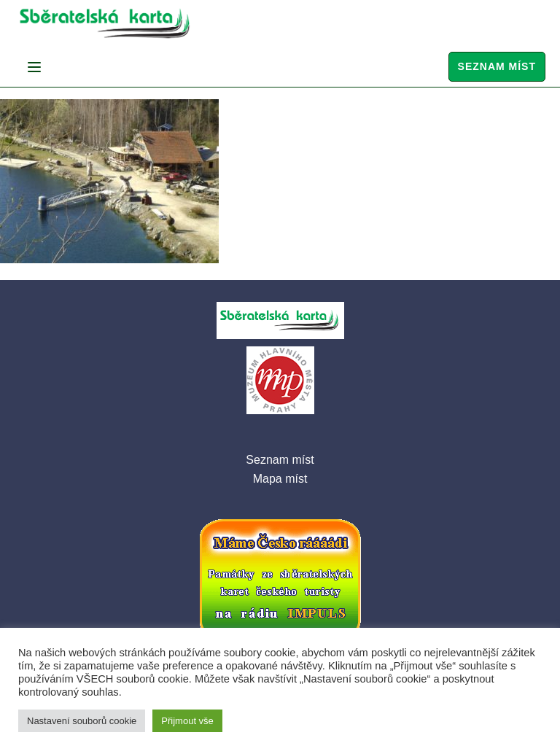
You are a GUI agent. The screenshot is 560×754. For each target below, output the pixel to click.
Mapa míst (280, 479)
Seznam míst (497, 66)
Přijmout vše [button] (187, 721)
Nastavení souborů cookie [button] (82, 721)
